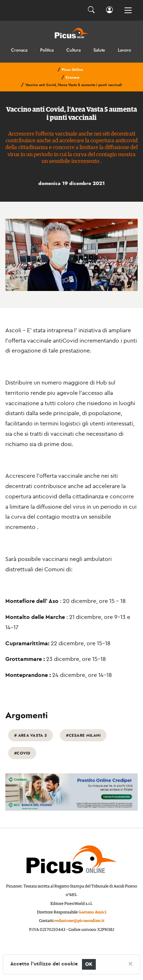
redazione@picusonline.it (79, 921)
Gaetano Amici (92, 912)
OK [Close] (89, 964)
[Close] (130, 963)
